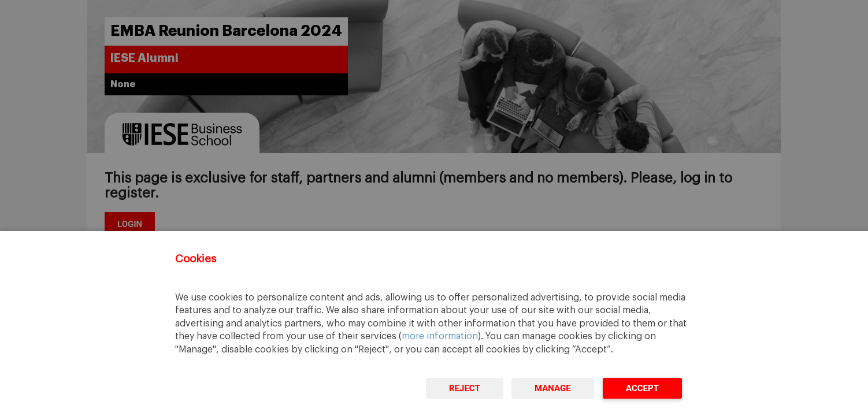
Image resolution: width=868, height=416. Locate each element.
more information (440, 336)
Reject (465, 388)
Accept (642, 388)
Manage (553, 388)
